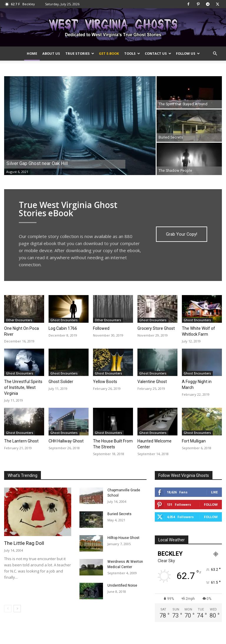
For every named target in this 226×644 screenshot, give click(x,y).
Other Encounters (19, 320)
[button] (215, 54)
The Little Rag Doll (24, 543)
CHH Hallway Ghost (66, 441)
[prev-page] (8, 609)
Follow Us (188, 53)
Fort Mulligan (194, 441)
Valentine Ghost (152, 382)
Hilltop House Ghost (123, 538)
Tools (132, 53)
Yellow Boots (105, 382)
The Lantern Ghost (21, 441)
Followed (101, 328)
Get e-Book (109, 53)
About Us (51, 53)
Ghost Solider (61, 382)
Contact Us (158, 53)
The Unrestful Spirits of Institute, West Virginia (23, 387)
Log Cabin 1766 (63, 328)
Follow (211, 504)
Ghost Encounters (64, 320)
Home (32, 53)
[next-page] (17, 609)
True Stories (80, 53)
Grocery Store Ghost (156, 328)
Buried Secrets (119, 514)
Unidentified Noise (122, 585)
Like (214, 492)
